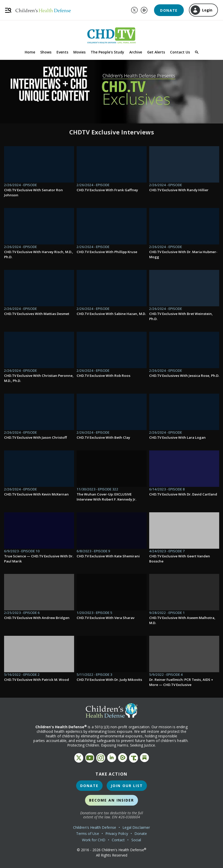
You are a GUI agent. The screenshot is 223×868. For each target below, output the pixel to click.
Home (30, 52)
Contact (118, 840)
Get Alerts (156, 52)
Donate (169, 10)
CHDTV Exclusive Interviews (112, 132)
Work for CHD (94, 840)
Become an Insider (112, 800)
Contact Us (180, 52)
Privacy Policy (117, 833)
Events (62, 52)
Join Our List (127, 786)
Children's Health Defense (95, 827)
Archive (136, 52)
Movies (79, 52)
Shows (46, 52)
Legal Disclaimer (136, 827)
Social (136, 840)
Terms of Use (88, 833)
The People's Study (107, 52)
